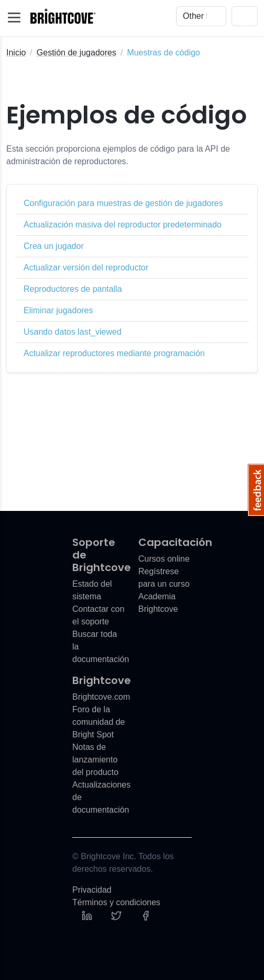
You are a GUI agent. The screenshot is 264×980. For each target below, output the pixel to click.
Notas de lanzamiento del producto (95, 760)
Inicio (16, 53)
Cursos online (164, 559)
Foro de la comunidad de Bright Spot (99, 722)
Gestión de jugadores (76, 53)
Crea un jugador (54, 246)
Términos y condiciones (116, 902)
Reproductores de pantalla (73, 289)
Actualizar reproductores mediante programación (114, 353)
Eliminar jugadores (58, 310)
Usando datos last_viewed (73, 332)
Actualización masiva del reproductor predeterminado (123, 225)
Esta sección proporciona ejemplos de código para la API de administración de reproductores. (118, 155)
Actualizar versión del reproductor (86, 267)
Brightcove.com (101, 697)
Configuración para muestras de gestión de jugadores (123, 203)
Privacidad (92, 890)
